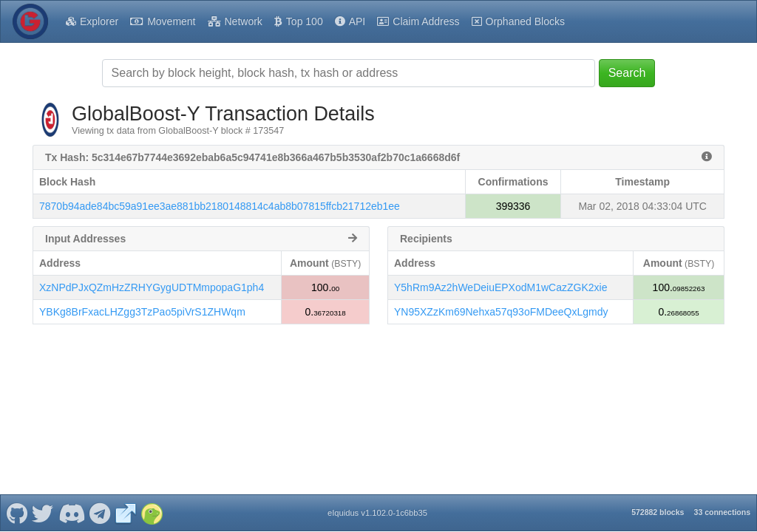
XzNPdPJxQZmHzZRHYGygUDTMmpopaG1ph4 (152, 287)
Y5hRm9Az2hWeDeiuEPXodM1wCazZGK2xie (500, 287)
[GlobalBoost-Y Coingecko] (152, 513)
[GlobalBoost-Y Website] (126, 513)
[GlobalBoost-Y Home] (30, 21)
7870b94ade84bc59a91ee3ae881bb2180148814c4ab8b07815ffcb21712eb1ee (220, 206)
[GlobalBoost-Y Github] (17, 513)
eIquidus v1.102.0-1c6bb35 (377, 513)
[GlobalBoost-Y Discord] (71, 513)
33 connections (722, 512)
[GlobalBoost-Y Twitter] (43, 513)
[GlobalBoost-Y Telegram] (100, 513)
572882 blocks (658, 512)
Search (627, 73)
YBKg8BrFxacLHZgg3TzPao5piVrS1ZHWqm (142, 312)
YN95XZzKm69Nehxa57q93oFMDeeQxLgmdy (501, 312)
